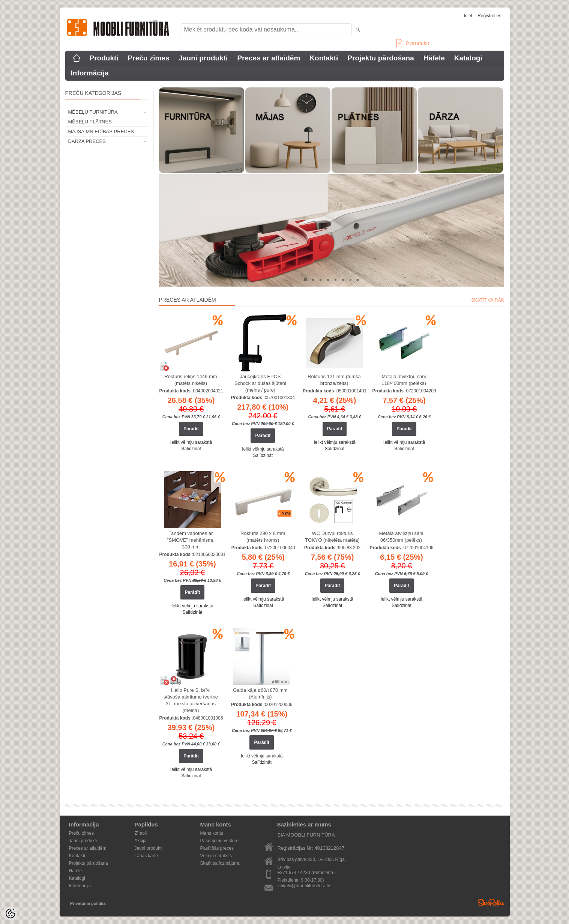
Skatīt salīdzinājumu (220, 863)
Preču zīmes (149, 58)
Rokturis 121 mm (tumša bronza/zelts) (334, 380)
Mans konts (212, 833)
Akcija (141, 841)
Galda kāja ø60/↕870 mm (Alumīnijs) (260, 693)
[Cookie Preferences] (11, 913)
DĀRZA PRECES (87, 141)
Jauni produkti (203, 58)
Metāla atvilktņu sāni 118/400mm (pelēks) (404, 380)
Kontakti (324, 58)
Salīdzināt (191, 449)
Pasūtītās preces (217, 848)
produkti (412, 43)
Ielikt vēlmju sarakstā (191, 442)
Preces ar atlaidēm (269, 58)
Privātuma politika (88, 903)
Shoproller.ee (491, 903)
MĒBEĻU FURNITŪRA (93, 112)
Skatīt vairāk (487, 300)
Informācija (90, 73)
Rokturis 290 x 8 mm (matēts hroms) (263, 537)
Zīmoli (141, 833)
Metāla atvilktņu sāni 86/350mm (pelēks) (401, 537)
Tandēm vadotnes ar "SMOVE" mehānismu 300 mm (191, 540)
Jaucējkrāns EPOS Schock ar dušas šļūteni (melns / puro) (260, 383)
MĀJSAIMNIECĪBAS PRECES (101, 131)
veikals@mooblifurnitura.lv (304, 886)
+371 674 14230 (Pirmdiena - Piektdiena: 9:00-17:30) (307, 873)
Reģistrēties (489, 16)
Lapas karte (146, 856)
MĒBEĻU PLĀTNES (90, 122)
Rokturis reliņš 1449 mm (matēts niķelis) (191, 380)
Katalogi (468, 58)
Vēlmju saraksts (216, 856)
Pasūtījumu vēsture (220, 841)
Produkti (104, 58)
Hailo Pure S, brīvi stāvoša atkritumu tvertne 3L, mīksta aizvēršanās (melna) (191, 700)
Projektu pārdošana (381, 58)
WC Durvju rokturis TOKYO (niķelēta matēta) (332, 537)
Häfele (434, 58)
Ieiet (468, 16)
